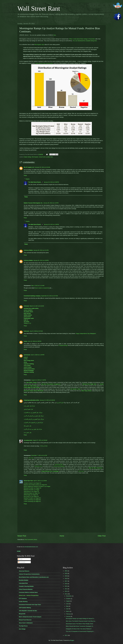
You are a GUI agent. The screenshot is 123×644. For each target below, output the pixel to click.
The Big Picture (23, 626)
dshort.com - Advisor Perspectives (29, 595)
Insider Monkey (23, 602)
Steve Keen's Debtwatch (26, 623)
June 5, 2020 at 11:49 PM (38, 355)
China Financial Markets (26, 589)
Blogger (72, 640)
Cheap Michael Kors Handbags (50, 471)
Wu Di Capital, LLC (29, 167)
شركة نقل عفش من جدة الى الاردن (33, 429)
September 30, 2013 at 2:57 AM (49, 296)
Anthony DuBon (28, 250)
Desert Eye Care (28, 481)
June (68, 604)
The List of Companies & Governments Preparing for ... (80, 631)
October (68, 599)
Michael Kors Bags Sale (89, 384)
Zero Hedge (22, 629)
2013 (66, 591)
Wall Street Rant (39, 8)
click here (31, 458)
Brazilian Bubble (24, 580)
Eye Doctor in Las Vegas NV (31, 496)
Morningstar (35, 157)
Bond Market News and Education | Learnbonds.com (34, 577)
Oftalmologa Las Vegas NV (31, 495)
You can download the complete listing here (85, 41)
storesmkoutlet (59, 464)
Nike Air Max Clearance (95, 468)
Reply (25, 175)
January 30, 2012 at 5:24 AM (42, 167)
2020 (66, 573)
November (69, 596)
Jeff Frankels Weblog (25, 608)
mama (26, 341)
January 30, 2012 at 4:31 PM (41, 250)
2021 (66, 571)
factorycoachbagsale (59, 466)
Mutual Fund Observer (25, 620)
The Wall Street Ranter (35, 182)
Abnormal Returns (24, 571)
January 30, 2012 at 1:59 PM (51, 224)
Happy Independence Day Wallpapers (86, 334)
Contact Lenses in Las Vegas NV (33, 483)
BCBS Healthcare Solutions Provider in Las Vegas (37, 486)
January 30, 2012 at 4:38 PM (41, 260)
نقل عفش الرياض (28, 409)
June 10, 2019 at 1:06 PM (35, 341)
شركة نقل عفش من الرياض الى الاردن (34, 416)
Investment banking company (32, 296)
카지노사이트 (44, 446)
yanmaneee (27, 355)
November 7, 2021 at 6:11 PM (39, 455)
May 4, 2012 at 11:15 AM (38, 286)
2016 (66, 584)
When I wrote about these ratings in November (82, 39)
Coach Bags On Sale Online (32, 387)
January (68, 616)
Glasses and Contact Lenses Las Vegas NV (35, 485)
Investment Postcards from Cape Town (30, 605)
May (67, 606)
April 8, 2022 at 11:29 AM (40, 481)
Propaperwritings (63, 345)
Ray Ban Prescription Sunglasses (51, 384)
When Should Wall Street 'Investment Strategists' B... (80, 626)
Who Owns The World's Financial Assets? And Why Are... (81, 621)
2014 (66, 589)
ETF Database (23, 598)
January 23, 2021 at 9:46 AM (47, 400)
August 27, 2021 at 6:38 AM (40, 440)
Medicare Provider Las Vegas (32, 490)
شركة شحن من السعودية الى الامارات (33, 423)
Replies (28, 179)
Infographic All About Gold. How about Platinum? (79, 629)
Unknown (27, 306)
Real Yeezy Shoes (86, 391)
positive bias (50, 157)
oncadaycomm (28, 440)
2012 (66, 594)
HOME (19, 551)
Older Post (102, 536)
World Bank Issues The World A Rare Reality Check (80, 624)
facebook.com (38, 466)
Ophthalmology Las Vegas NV (32, 493)
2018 (66, 579)
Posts (20, 559)
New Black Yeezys (32, 382)
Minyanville (22, 614)
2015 (66, 586)
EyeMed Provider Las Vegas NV (32, 498)
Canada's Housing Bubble (26, 586)
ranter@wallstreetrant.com (31, 547)
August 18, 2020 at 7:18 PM (39, 380)
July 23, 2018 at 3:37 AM (36, 331)
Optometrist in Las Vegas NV (31, 491)
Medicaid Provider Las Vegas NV (33, 488)
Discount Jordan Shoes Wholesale (34, 391)
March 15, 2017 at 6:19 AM (37, 306)
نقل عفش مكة (28, 426)
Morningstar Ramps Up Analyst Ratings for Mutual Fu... (80, 619)
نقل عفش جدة (28, 432)
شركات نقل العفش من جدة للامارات (33, 413)
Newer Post (22, 536)
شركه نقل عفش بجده (29, 406)
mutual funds (42, 157)
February (69, 614)
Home (62, 536)
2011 (66, 635)
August (68, 601)
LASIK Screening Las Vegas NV (32, 500)
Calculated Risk (23, 583)
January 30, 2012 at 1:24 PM (51, 203)
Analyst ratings (27, 157)
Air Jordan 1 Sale (75, 389)
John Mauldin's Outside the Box (28, 611)
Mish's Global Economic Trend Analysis (30, 617)
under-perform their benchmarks (44, 63)
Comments (22, 562)
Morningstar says (39, 45)
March (68, 611)
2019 (66, 576)
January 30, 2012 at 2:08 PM (51, 182)
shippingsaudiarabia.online (32, 400)
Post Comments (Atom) (31, 540)
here (55, 35)
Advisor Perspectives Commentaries (29, 574)
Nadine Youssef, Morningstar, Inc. (33, 203)
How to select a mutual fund (42, 288)
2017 (66, 581)
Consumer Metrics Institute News (28, 592)
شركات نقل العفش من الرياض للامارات (34, 419)
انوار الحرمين (60, 403)
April (68, 609)
